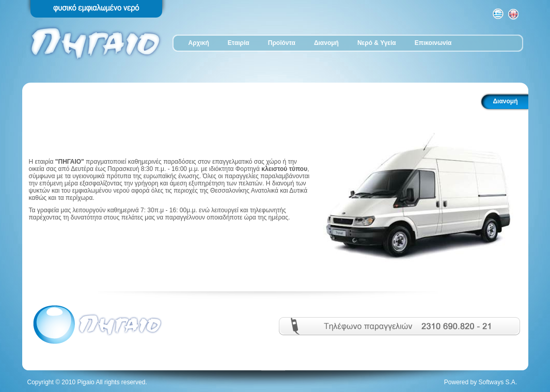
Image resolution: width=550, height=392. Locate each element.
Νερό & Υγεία (377, 43)
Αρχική (199, 43)
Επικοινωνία (433, 43)
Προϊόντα (282, 43)
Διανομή (326, 43)
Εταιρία (239, 43)
